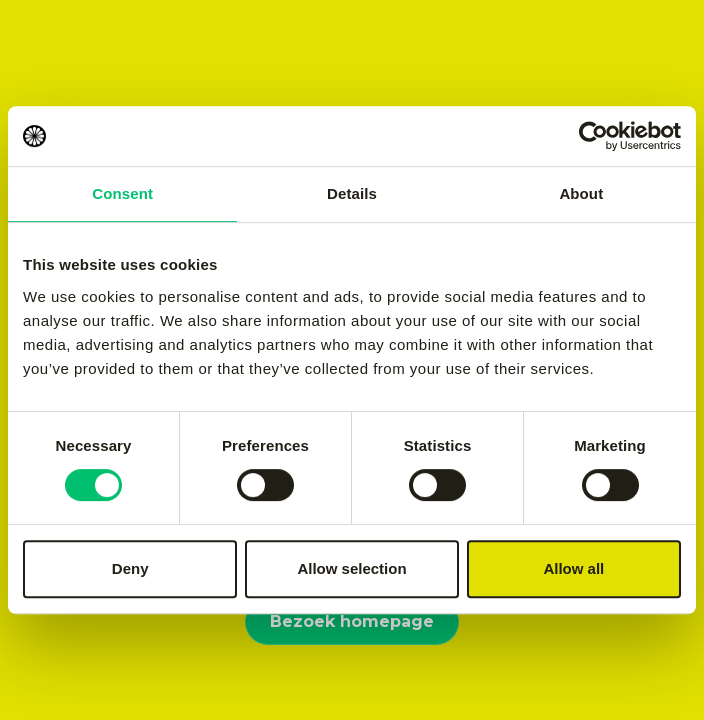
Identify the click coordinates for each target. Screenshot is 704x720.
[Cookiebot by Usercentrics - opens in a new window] (593, 136)
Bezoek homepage (352, 621)
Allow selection (351, 568)
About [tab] (581, 193)
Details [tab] (352, 193)
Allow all (573, 568)
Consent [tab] (122, 193)
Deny (130, 568)
